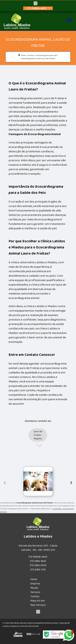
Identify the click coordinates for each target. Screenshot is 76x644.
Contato (35, 596)
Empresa (35, 584)
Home (34, 579)
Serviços (35, 592)
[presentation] (5, 482)
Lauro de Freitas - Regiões (38, 435)
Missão (34, 588)
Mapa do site (38, 601)
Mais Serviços (38, 605)
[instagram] (35, 4)
